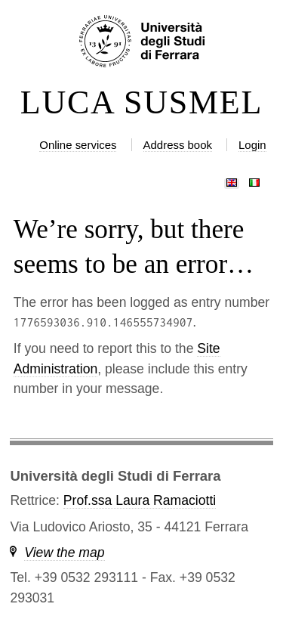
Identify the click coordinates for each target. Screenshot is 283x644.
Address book (178, 145)
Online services (78, 145)
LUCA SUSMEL (141, 103)
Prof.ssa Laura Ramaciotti (140, 500)
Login (252, 145)
